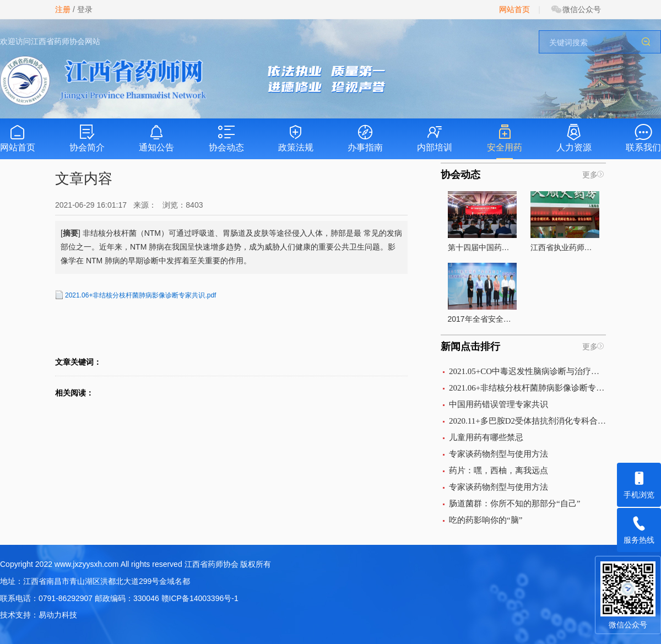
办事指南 (365, 138)
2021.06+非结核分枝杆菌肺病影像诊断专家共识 (527, 388)
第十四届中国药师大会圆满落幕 (482, 221)
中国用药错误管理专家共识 (499, 404)
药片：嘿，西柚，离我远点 (499, 470)
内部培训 (435, 138)
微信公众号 (576, 9)
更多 (590, 175)
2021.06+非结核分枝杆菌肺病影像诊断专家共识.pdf (140, 295)
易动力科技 (58, 615)
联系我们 (643, 138)
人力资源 (574, 138)
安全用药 (505, 138)
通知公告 (156, 138)
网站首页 (514, 9)
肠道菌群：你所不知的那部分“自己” (514, 504)
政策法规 (296, 138)
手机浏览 (639, 481)
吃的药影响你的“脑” (486, 520)
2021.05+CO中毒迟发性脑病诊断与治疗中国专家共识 (527, 371)
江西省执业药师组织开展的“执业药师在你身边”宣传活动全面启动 (565, 221)
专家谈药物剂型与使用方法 (499, 454)
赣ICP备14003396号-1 (200, 598)
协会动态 (226, 138)
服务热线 (639, 526)
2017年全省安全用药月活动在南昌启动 (482, 293)
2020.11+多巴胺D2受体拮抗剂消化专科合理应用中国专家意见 (527, 421)
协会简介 (87, 138)
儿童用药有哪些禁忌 (486, 437)
